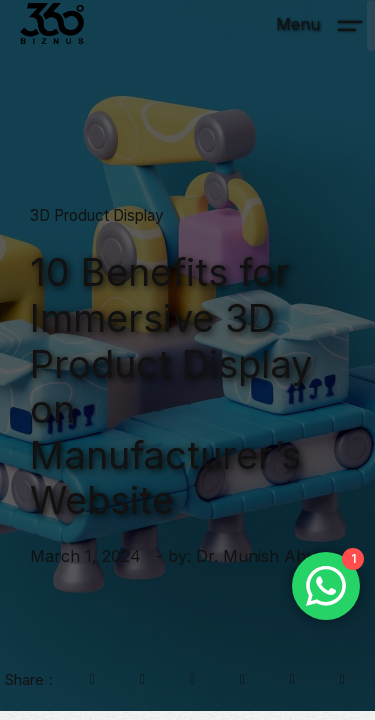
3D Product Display (97, 215)
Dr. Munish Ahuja (262, 556)
